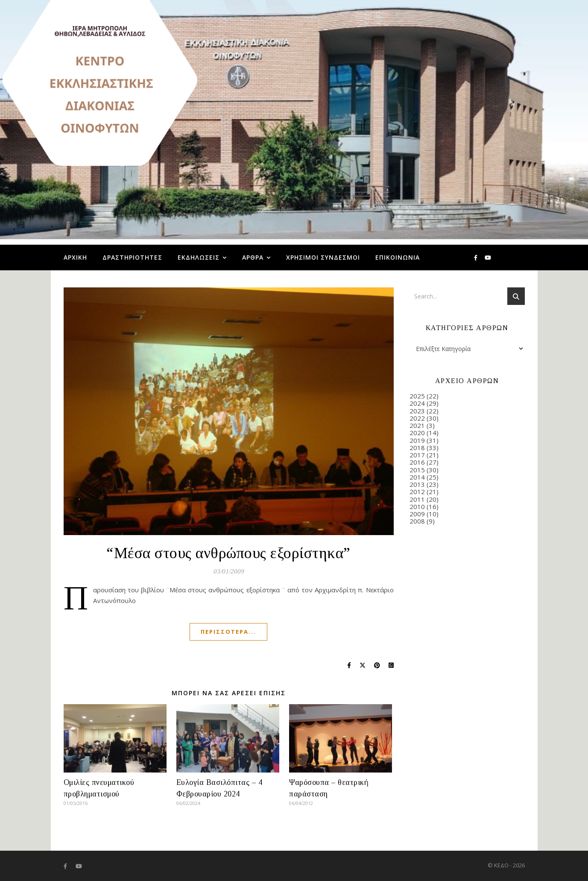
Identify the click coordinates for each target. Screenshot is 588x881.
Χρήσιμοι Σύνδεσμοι (323, 257)
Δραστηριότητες (132, 257)
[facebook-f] (476, 258)
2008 (417, 521)
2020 (417, 433)
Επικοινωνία (398, 257)
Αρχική (75, 257)
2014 (417, 477)
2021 (417, 425)
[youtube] (488, 258)
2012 (417, 492)
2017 (417, 455)
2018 (417, 448)
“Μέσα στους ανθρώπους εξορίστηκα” (228, 553)
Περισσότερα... (228, 632)
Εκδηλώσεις (199, 257)
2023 (417, 411)
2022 (417, 418)
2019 (417, 440)
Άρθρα (253, 257)
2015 (417, 470)
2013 (417, 484)
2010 (417, 506)
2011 (417, 499)
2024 (417, 403)
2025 (417, 396)
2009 (417, 514)
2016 (417, 462)
